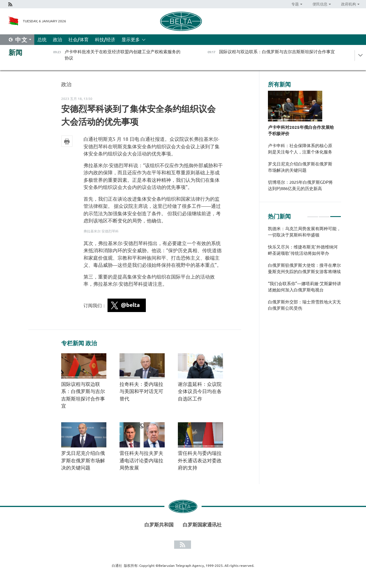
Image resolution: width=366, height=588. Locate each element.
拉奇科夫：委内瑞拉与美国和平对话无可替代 (141, 391)
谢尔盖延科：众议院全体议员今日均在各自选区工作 (200, 391)
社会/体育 (78, 40)
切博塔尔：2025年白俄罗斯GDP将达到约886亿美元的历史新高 (300, 185)
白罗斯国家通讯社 (202, 525)
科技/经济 (105, 40)
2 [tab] (324, 214)
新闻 (15, 53)
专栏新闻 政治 (79, 343)
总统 (42, 40)
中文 (21, 40)
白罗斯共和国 (159, 525)
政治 (57, 40)
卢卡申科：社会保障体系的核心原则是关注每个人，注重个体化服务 (300, 149)
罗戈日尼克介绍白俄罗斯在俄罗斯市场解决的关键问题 (83, 460)
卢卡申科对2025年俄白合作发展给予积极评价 (301, 130)
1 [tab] (313, 214)
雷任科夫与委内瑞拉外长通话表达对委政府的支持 (200, 460)
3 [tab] (336, 214)
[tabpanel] (305, 271)
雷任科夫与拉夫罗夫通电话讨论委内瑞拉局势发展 (141, 460)
